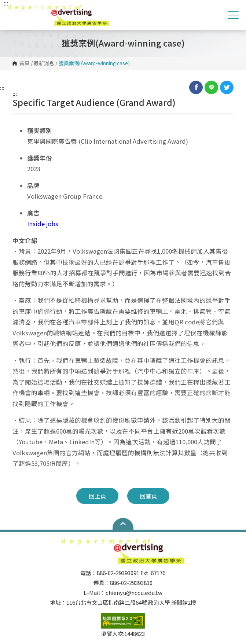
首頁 (25, 63)
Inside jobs (43, 224)
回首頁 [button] (148, 496)
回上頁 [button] (98, 496)
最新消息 (44, 63)
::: (2, 88)
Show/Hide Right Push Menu (233, 15)
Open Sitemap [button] (123, 524)
